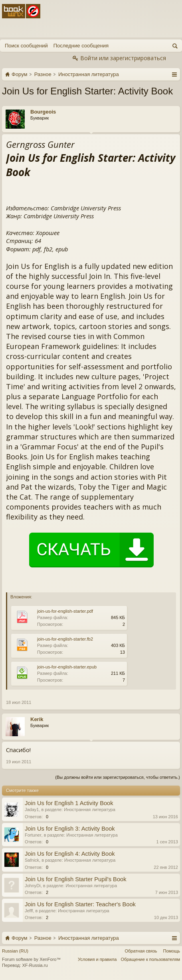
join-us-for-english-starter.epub (67, 667)
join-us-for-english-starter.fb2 (65, 639)
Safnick (32, 860)
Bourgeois (43, 112)
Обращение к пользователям (150, 959)
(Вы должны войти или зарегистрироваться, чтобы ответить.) (118, 777)
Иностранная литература (90, 809)
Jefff (29, 911)
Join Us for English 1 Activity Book (69, 803)
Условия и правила (97, 959)
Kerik (37, 719)
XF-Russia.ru (35, 965)
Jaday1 (32, 809)
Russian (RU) (15, 951)
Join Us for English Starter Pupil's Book (76, 879)
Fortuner (33, 835)
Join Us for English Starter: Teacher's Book (80, 904)
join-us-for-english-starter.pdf (65, 611)
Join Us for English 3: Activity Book (70, 829)
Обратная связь (141, 951)
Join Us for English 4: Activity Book (70, 854)
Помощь (172, 951)
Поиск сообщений (26, 46)
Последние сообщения (81, 46)
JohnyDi (33, 886)
